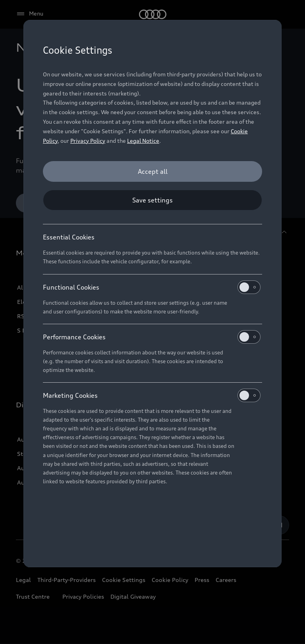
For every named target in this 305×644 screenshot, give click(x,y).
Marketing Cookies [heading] (152, 395)
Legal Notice (143, 141)
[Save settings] (152, 200)
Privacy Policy (88, 141)
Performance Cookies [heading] (152, 337)
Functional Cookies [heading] (152, 287)
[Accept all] (152, 171)
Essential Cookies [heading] (69, 237)
